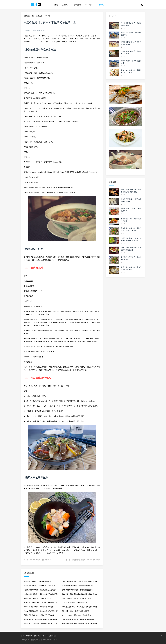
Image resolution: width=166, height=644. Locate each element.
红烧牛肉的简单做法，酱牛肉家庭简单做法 (86, 560)
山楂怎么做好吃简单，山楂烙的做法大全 (77, 615)
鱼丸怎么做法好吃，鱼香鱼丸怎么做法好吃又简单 (80, 607)
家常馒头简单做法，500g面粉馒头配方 (37, 581)
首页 (56, 5)
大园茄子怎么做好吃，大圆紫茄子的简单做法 (40, 615)
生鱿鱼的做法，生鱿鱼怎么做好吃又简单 (77, 598)
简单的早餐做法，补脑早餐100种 (40, 560)
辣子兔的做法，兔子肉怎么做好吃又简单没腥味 (40, 619)
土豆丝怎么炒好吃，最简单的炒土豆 (75, 602)
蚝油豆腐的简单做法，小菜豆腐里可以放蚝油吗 (40, 590)
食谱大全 (39, 16)
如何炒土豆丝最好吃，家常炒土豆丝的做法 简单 (41, 594)
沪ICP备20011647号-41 (49, 640)
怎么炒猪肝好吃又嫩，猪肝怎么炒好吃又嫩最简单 (80, 624)
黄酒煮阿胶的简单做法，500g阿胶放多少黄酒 (78, 619)
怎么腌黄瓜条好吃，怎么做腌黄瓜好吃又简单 (40, 586)
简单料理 (100, 5)
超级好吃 (77, 5)
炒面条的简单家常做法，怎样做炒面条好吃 (77, 590)
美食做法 (66, 5)
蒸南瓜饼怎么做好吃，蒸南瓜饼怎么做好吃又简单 (80, 581)
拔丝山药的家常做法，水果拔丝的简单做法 (39, 607)
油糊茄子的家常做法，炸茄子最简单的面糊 (77, 586)
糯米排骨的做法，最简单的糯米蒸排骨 (76, 611)
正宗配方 (89, 5)
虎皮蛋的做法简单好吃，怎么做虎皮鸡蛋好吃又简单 (41, 603)
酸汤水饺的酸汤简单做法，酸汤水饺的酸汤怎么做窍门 (80, 595)
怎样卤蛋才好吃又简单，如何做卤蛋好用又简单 (40, 624)
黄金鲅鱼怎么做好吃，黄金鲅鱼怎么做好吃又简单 (41, 611)
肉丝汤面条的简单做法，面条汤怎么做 (37, 598)
